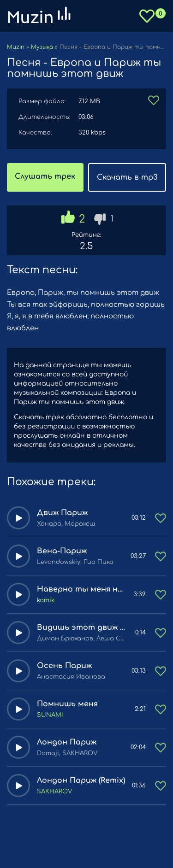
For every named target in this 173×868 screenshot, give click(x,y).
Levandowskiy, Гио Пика (75, 562)
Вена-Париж (62, 551)
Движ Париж (62, 513)
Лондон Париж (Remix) (81, 780)
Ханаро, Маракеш (66, 524)
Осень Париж (64, 666)
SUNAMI (50, 715)
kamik (46, 600)
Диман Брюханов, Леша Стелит (83, 639)
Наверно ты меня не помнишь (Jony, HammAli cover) (82, 589)
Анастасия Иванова (71, 677)
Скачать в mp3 (127, 177)
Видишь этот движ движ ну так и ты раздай (83, 628)
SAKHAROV (54, 792)
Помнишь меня (67, 704)
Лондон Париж (67, 742)
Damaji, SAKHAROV (67, 753)
